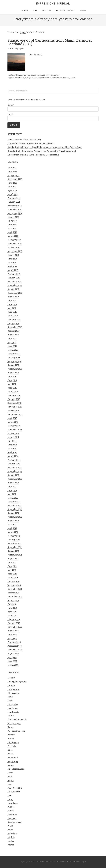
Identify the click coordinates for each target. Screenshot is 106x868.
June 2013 (12, 490)
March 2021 (13, 194)
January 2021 (14, 202)
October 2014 (13, 433)
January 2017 (14, 357)
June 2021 (12, 183)
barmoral (21, 78)
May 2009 (12, 638)
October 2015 (13, 411)
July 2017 (12, 338)
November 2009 (15, 627)
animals (11, 685)
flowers (11, 735)
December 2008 (15, 646)
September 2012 (15, 517)
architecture (13, 689)
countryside (13, 712)
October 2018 (13, 289)
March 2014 (13, 456)
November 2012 (15, 509)
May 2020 (12, 228)
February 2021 (14, 198)
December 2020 (15, 206)
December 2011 (14, 543)
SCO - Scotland (48, 75)
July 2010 (12, 604)
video (10, 826)
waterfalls (12, 833)
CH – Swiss (13, 704)
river (10, 784)
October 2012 (13, 513)
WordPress (75, 862)
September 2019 (15, 251)
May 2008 (12, 657)
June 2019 (12, 259)
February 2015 (14, 426)
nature (34, 75)
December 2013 (14, 467)
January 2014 (14, 464)
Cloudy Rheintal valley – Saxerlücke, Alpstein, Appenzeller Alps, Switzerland (45, 147)
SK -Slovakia (14, 792)
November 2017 (15, 327)
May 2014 (12, 448)
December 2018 (14, 281)
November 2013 (15, 471)
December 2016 (14, 361)
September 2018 (15, 293)
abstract (11, 678)
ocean (10, 773)
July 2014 (12, 441)
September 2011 (15, 555)
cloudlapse (13, 708)
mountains (26, 75)
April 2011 (12, 574)
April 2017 (12, 346)
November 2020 (15, 209)
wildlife (11, 837)
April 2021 (12, 190)
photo (39, 75)
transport (12, 818)
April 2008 (12, 661)
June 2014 (12, 445)
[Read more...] (36, 54)
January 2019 (14, 278)
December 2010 (14, 585)
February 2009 (14, 642)
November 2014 (15, 429)
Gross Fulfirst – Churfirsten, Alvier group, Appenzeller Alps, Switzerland (42, 151)
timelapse (12, 814)
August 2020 (13, 217)
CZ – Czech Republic (17, 719)
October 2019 (13, 247)
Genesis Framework (60, 862)
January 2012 (14, 540)
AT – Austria (13, 693)
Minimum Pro (42, 862)
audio (10, 697)
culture (11, 716)
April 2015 (12, 418)
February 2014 (14, 460)
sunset (56, 75)
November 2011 (15, 547)
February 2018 (14, 319)
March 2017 (13, 350)
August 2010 (13, 600)
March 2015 (13, 422)
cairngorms (30, 78)
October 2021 (13, 175)
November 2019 (15, 244)
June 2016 (12, 380)
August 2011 (13, 559)
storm (10, 799)
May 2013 (12, 494)
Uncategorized (14, 822)
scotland (66, 78)
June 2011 (12, 566)
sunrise (11, 807)
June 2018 (12, 304)
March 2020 (13, 236)
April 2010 (12, 612)
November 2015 (15, 407)
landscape (39, 78)
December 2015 (14, 403)
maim (45, 78)
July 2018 (12, 300)
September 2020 (15, 213)
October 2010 (13, 593)
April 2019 (12, 266)
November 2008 (15, 650)
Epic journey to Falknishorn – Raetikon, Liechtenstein (33, 155)
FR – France (13, 742)
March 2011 (13, 578)
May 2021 (12, 187)
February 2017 (14, 354)
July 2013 (12, 486)
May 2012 (12, 524)
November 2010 (15, 589)
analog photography (17, 682)
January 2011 (14, 581)
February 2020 (14, 240)
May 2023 (12, 168)
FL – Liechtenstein (16, 731)
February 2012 (14, 536)
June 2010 (12, 608)
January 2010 (14, 623)
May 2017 (12, 342)
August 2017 (13, 335)
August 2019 (13, 255)
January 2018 (14, 323)
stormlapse (13, 803)
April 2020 (12, 232)
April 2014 (12, 452)
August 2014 (13, 437)
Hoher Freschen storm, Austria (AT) (24, 140)
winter (11, 841)
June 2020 (12, 225)
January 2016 (14, 399)
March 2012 (13, 532)
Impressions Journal (53, 4)
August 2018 (13, 297)
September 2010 (15, 596)
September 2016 (15, 369)
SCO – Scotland (15, 788)
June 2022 (12, 171)
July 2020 (12, 221)
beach (10, 700)
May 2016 (12, 384)
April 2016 (12, 388)
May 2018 (12, 308)
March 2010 (13, 615)
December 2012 (14, 505)
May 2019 (12, 263)
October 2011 (13, 551)
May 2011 (12, 570)
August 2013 (13, 483)
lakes (10, 750)
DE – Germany (14, 723)
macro (10, 754)
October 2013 (13, 475)
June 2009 (12, 634)
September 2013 (15, 479)
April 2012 (12, 528)
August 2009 (13, 631)
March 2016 (13, 392)
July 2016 (12, 376)
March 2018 (13, 316)
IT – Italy (12, 746)
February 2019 (14, 274)
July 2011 (12, 562)
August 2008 (13, 653)
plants (10, 780)
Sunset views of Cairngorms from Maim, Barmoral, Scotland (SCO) (50, 42)
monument (13, 757)
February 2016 (14, 395)
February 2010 (14, 619)
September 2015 (15, 414)
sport (10, 795)
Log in (83, 862)
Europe (19, 75)
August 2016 (13, 373)
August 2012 (13, 521)
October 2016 (13, 365)
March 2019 (13, 270)
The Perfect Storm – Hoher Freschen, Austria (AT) (31, 143)
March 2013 (13, 498)
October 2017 (13, 331)
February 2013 (14, 502)
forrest (11, 738)
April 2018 (12, 312)
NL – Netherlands (16, 769)
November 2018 (15, 285)
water (10, 830)
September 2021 (15, 179)
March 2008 (13, 665)
